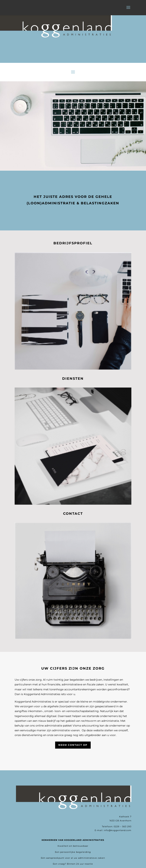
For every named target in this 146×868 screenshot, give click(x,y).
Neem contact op (73, 745)
